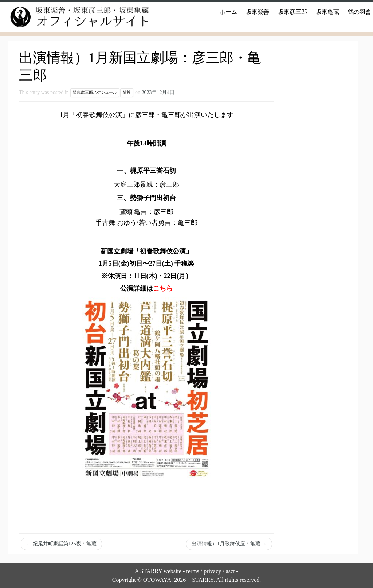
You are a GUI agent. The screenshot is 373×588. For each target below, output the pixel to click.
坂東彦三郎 (292, 12)
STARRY (151, 571)
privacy (212, 571)
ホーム (228, 12)
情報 (127, 92)
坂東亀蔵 (327, 12)
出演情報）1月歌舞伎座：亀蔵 (229, 544)
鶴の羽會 (360, 12)
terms (193, 571)
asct (230, 571)
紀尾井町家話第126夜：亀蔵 (61, 544)
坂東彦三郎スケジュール (95, 92)
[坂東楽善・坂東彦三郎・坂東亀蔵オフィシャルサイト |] (73, 17)
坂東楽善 (258, 12)
